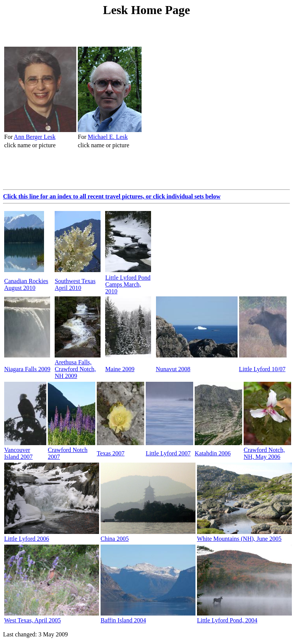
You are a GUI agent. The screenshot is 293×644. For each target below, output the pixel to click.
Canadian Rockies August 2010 (26, 284)
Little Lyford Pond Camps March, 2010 (128, 284)
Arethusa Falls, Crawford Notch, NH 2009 (75, 369)
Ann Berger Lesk (35, 137)
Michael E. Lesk (108, 137)
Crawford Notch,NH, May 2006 (264, 453)
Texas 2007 (111, 453)
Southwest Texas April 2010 (75, 284)
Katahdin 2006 (213, 453)
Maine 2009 (120, 369)
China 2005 (115, 539)
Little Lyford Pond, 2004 (227, 620)
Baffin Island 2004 (123, 620)
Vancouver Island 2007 (18, 453)
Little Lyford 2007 (168, 453)
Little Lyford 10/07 (262, 369)
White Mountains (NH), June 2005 (239, 539)
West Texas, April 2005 (32, 620)
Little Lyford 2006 (27, 539)
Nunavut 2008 (173, 369)
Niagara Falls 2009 (27, 369)
